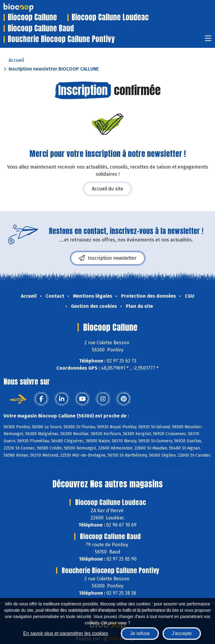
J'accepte (182, 633)
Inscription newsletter (108, 258)
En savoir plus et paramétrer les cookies (66, 633)
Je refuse (140, 633)
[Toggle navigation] (208, 40)
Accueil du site (107, 189)
